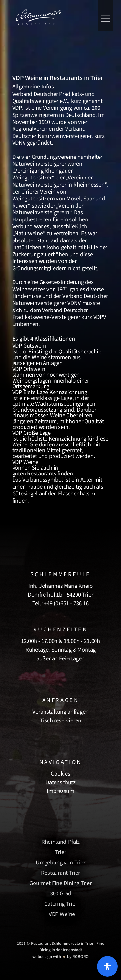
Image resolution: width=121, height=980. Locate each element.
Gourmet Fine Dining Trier (60, 883)
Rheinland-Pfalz (61, 842)
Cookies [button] (60, 774)
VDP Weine (62, 914)
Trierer (31, 192)
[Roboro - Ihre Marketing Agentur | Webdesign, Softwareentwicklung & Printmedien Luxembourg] (61, 956)
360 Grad (61, 893)
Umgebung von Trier (60, 863)
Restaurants (42, 474)
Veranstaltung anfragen (60, 712)
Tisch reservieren (61, 720)
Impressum (60, 791)
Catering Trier (61, 904)
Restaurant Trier (60, 873)
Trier (60, 852)
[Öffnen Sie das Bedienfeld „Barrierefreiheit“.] (107, 966)
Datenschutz (60, 782)
